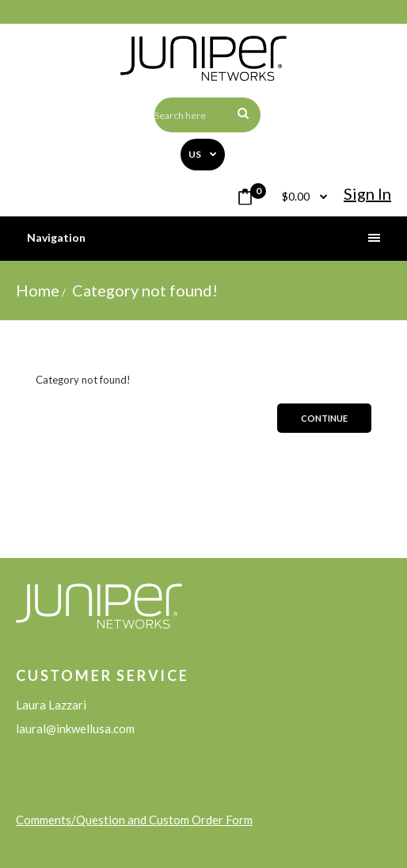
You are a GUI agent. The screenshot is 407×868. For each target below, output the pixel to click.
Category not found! (143, 290)
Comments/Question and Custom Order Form (134, 820)
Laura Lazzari (51, 705)
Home (38, 290)
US (196, 154)
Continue (324, 418)
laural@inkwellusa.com (75, 728)
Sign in (367, 193)
